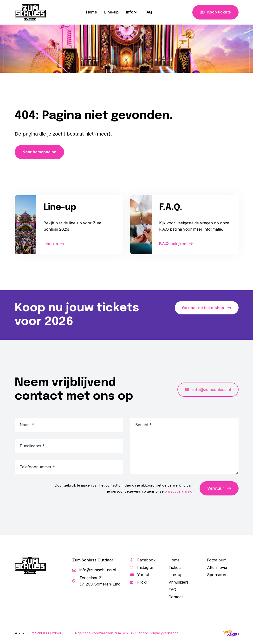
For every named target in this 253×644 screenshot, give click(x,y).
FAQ (148, 12)
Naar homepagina (39, 152)
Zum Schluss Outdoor (44, 633)
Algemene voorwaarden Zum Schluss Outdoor (111, 633)
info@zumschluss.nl (208, 390)
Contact (176, 597)
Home (91, 12)
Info (130, 12)
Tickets (175, 567)
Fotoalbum (217, 560)
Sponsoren (217, 575)
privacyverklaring (178, 491)
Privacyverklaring (165, 633)
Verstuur (219, 488)
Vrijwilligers (179, 582)
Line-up (111, 12)
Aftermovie (217, 567)
